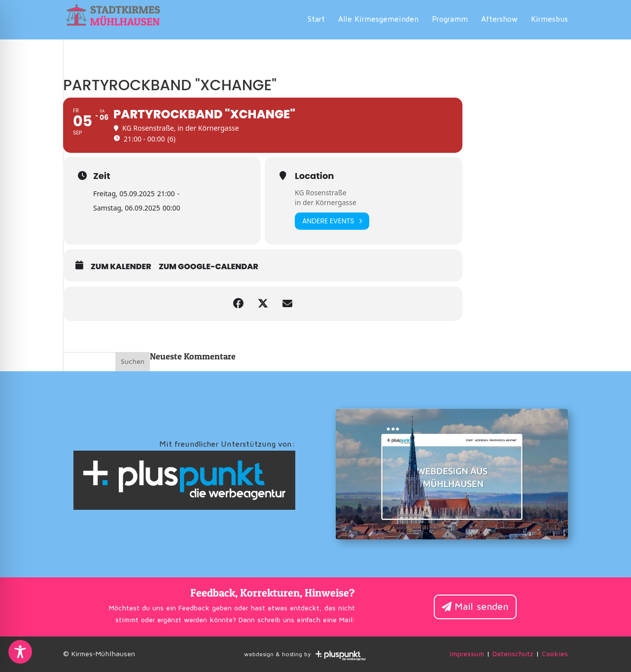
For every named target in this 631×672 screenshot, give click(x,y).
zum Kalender (121, 267)
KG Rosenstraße (321, 193)
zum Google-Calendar (209, 267)
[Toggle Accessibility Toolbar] (20, 652)
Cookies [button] (555, 654)
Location (314, 176)
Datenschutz (513, 654)
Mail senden (482, 607)
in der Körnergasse (326, 202)
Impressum (467, 654)
